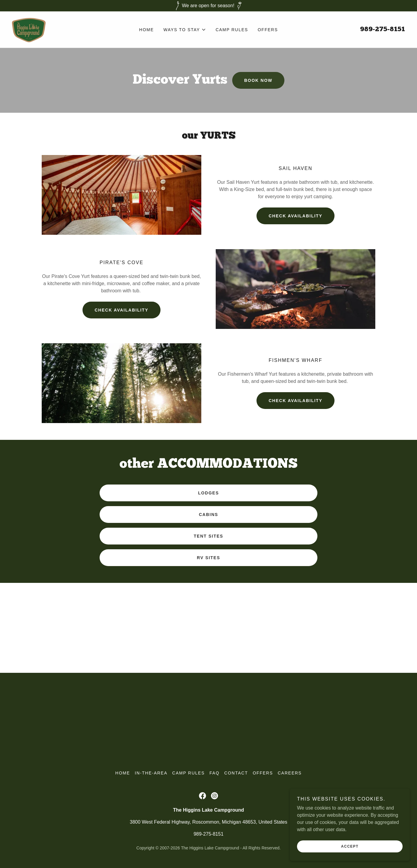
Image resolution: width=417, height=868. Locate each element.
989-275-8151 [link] (382, 30)
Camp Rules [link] (232, 30)
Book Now (258, 80)
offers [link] (268, 30)
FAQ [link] (214, 773)
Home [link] (147, 30)
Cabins (208, 515)
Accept (350, 846)
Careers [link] (290, 773)
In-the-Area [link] (151, 773)
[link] (29, 29)
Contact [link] (236, 773)
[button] (185, 30)
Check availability (295, 401)
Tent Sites (208, 536)
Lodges (208, 493)
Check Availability (295, 216)
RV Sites (208, 558)
